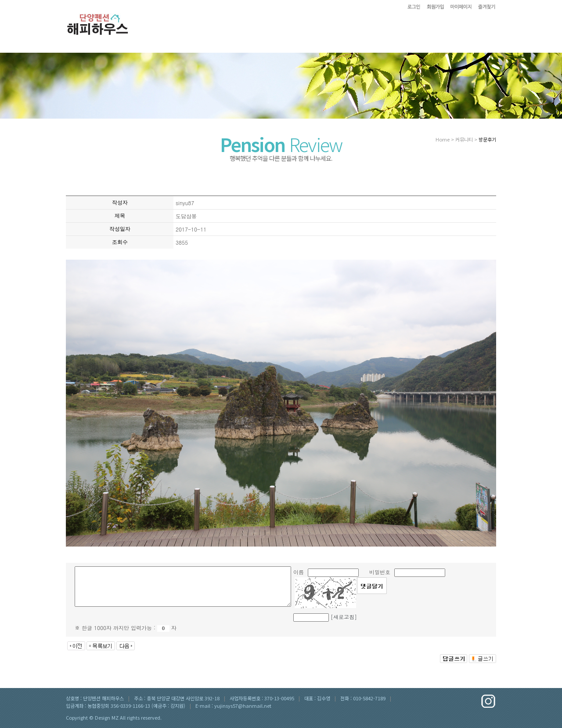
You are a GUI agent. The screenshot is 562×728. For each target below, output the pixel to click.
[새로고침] (344, 617)
